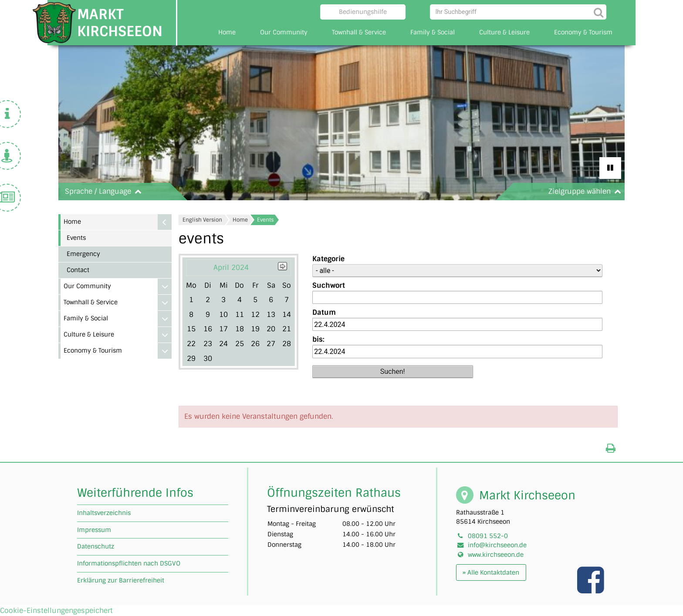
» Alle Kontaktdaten (491, 572)
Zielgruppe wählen (587, 191)
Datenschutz (96, 546)
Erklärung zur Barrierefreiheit (121, 580)
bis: (318, 339)
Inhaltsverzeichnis (104, 513)
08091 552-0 (488, 536)
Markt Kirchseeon (120, 23)
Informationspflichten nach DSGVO (129, 563)
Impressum (94, 530)
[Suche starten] (599, 12)
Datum (324, 312)
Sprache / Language (105, 191)
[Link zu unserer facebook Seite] (592, 589)
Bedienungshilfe (363, 12)
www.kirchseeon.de (496, 555)
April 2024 (231, 268)
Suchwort (329, 285)
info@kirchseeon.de (497, 545)
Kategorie (328, 259)
